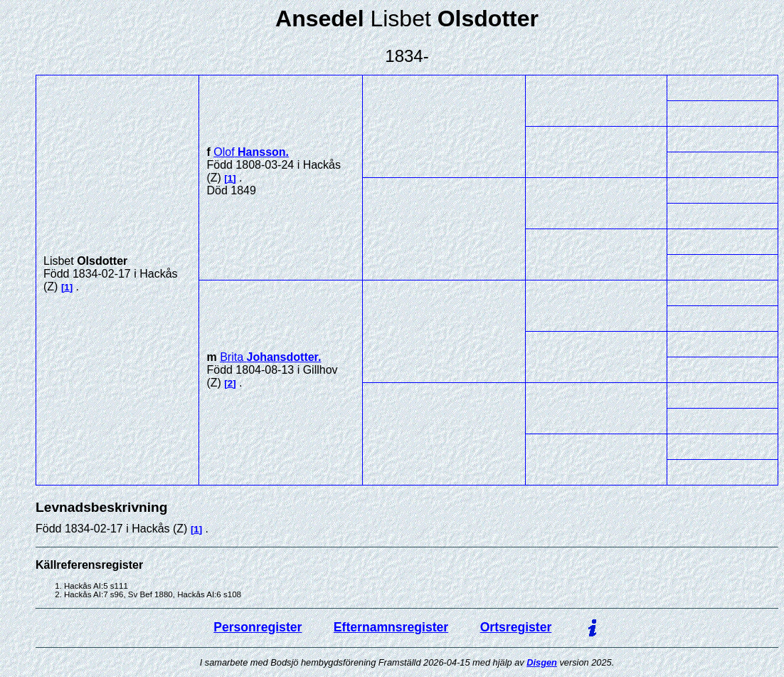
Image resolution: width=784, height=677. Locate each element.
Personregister (258, 627)
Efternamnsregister (391, 627)
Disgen (542, 662)
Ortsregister (516, 627)
